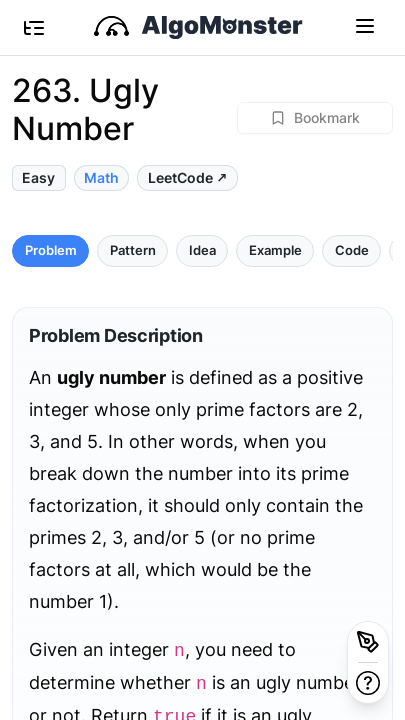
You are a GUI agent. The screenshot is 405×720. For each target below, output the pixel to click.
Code (352, 250)
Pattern (133, 250)
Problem (51, 250)
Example (275, 250)
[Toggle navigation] (365, 25)
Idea (202, 250)
